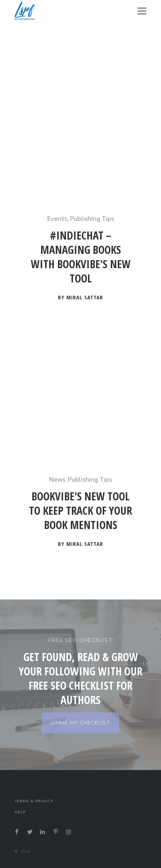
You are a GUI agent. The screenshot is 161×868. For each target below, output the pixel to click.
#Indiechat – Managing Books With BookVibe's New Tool (81, 257)
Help (20, 812)
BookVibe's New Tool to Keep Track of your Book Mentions (80, 511)
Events (57, 219)
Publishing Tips (92, 219)
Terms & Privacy (34, 801)
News (57, 480)
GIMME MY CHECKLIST (80, 723)
